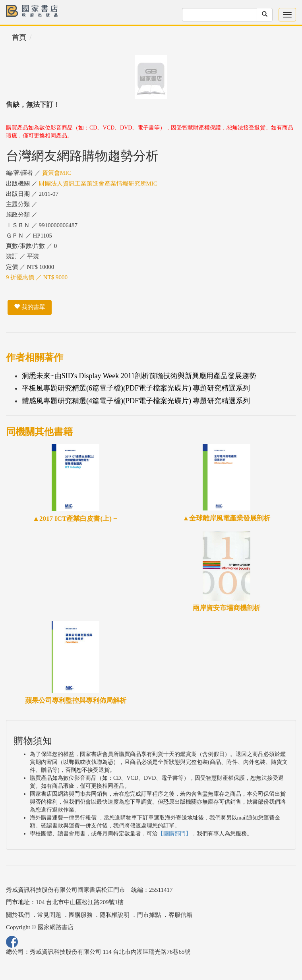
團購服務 (81, 915)
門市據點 (149, 915)
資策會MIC (57, 173)
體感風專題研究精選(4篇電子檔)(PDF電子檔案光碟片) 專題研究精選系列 (136, 401)
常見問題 (49, 915)
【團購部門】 (174, 834)
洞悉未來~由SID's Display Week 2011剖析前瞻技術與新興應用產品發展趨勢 (139, 376)
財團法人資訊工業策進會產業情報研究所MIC (98, 184)
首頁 (19, 37)
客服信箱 (180, 915)
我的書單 (30, 307)
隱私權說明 (115, 915)
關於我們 (18, 915)
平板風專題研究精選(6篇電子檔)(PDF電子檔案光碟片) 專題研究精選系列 (136, 388)
